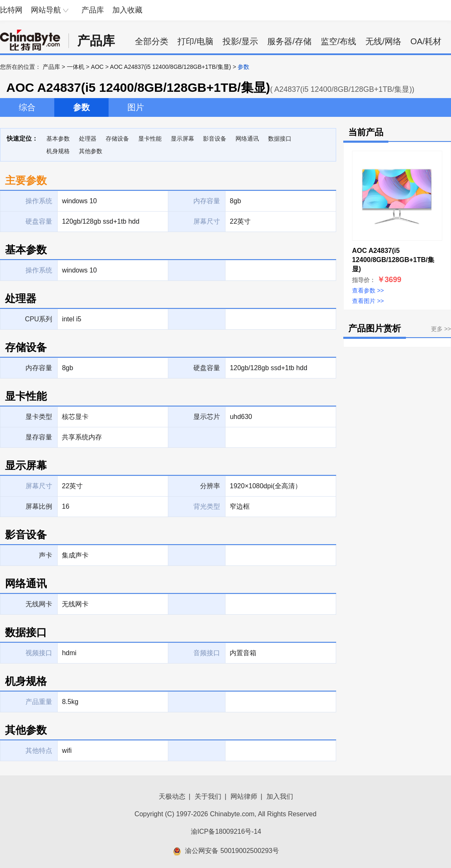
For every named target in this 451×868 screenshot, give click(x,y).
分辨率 (210, 486)
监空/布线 (339, 41)
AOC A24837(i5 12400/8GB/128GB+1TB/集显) (170, 67)
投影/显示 (241, 41)
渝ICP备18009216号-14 (226, 831)
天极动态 (172, 796)
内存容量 (39, 368)
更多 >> (441, 329)
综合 (27, 107)
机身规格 (58, 151)
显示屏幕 (182, 139)
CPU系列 (39, 319)
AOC (97, 67)
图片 (136, 107)
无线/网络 (383, 41)
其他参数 (91, 151)
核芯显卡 (75, 417)
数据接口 (280, 139)
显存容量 (39, 437)
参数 (81, 107)
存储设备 (117, 139)
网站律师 (244, 796)
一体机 (76, 67)
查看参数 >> (368, 290)
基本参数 (58, 139)
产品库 (93, 10)
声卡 (46, 555)
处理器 (88, 139)
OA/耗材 (426, 41)
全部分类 (152, 41)
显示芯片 (207, 417)
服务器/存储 (289, 41)
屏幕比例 (39, 506)
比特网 (11, 10)
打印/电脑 (195, 41)
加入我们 (280, 796)
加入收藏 (127, 10)
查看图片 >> (368, 301)
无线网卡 (39, 604)
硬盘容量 (207, 368)
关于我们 (208, 796)
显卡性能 (150, 139)
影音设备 (215, 139)
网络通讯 (247, 139)
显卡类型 (39, 417)
